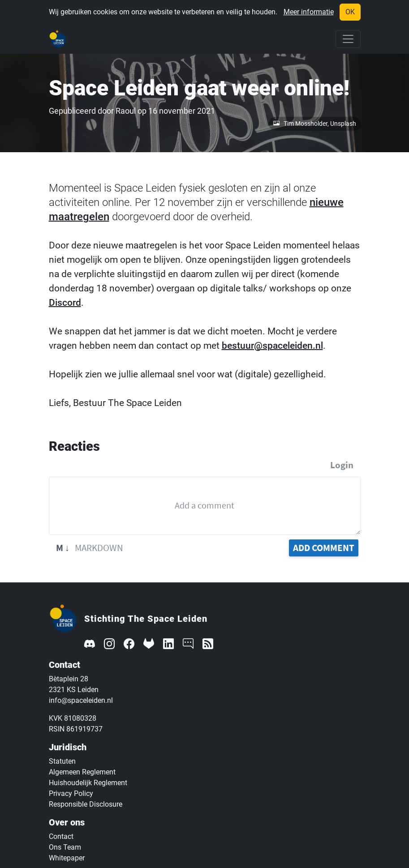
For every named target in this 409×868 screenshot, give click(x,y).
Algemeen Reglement (82, 772)
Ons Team (65, 847)
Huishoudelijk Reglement (88, 783)
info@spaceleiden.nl (81, 700)
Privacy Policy (71, 793)
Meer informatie (309, 12)
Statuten (62, 761)
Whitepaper (67, 858)
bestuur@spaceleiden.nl (272, 346)
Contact (61, 836)
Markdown (90, 548)
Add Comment (324, 548)
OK (350, 12)
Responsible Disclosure (86, 804)
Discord (65, 303)
